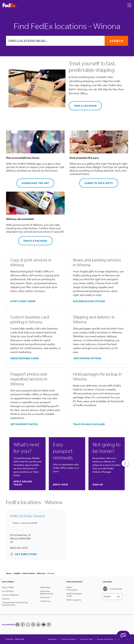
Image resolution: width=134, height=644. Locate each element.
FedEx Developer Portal (74, 595)
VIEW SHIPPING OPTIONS (87, 358)
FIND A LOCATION (83, 104)
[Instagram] (33, 625)
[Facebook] (23, 625)
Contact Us (45, 601)
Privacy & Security (105, 639)
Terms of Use (86, 639)
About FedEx (8, 587)
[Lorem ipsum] (112, 597)
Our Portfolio (8, 591)
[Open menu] (129, 5)
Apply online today (27, 483)
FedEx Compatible (72, 589)
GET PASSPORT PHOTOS (24, 424)
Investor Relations (10, 595)
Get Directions (24, 554)
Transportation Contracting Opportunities (15, 604)
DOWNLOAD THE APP (33, 182)
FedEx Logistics (74, 600)
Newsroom (45, 597)
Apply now (60, 485)
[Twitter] (28, 625)
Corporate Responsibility (47, 592)
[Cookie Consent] (68, 639)
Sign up (98, 485)
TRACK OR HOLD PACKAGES (89, 424)
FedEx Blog (45, 587)
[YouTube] (44, 625)
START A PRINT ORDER (23, 301)
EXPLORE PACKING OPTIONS (89, 301)
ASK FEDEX (123, 635)
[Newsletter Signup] (17, 625)
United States (112, 589)
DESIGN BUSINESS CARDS (25, 358)
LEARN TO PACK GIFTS (96, 182)
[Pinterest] (49, 625)
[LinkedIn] (38, 625)
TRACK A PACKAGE (33, 239)
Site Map (52, 639)
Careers (6, 599)
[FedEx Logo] (10, 5)
